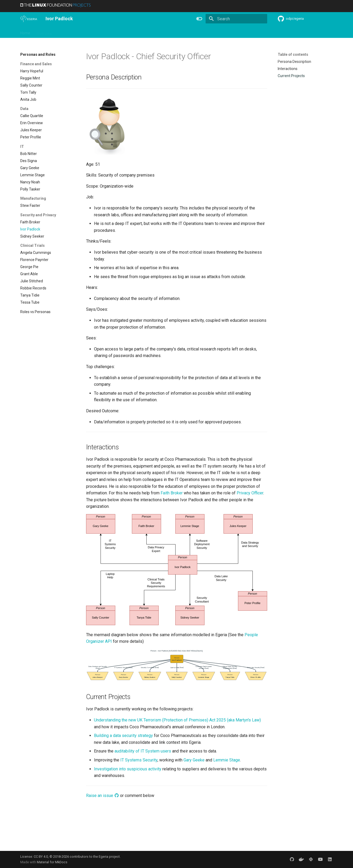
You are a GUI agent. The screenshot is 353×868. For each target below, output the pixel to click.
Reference (211, 32)
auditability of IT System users (143, 751)
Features (189, 32)
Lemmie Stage (227, 760)
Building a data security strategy (123, 736)
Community (144, 32)
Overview (44, 32)
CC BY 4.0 (41, 857)
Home (25, 32)
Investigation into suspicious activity (128, 769)
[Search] (236, 19)
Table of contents (293, 54)
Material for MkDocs (52, 862)
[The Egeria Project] (29, 19)
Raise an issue (103, 796)
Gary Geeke (194, 760)
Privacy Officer (250, 493)
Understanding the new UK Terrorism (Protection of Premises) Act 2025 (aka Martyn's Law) (177, 720)
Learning (120, 32)
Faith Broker (172, 493)
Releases (167, 32)
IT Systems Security (139, 760)
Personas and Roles (90, 32)
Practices (256, 32)
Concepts (234, 32)
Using (63, 32)
